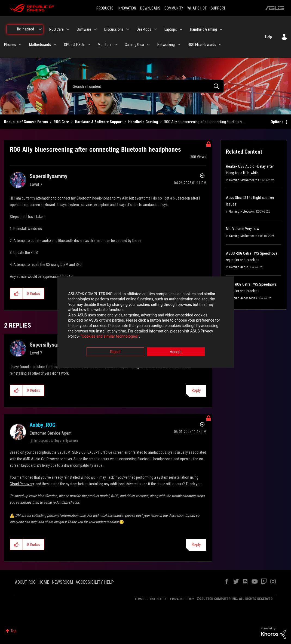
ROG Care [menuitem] (56, 29)
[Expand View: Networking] (179, 45)
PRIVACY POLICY (182, 599)
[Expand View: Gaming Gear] (148, 45)
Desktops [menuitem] (144, 29)
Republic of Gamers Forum (26, 122)
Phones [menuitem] (10, 45)
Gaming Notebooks (242, 211)
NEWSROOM (62, 582)
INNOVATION (127, 8)
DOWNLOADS (150, 8)
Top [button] (13, 631)
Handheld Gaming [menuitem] (203, 29)
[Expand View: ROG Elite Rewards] (220, 45)
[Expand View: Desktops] (155, 29)
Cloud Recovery (22, 484)
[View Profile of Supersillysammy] (49, 176)
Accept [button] (176, 352)
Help (269, 37)
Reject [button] (115, 352)
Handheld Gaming (143, 122)
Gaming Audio (239, 267)
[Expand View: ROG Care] (68, 29)
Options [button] (277, 122)
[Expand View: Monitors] (116, 45)
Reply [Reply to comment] (196, 391)
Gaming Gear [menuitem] (134, 45)
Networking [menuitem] (166, 45)
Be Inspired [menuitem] (26, 29)
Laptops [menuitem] (171, 29)
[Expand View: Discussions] (128, 29)
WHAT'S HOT (197, 8)
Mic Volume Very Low (243, 229)
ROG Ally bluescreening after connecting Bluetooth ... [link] (204, 122)
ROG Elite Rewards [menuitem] (202, 45)
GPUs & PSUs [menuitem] (74, 45)
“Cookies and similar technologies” (110, 337)
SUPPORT (218, 8)
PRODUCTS (105, 8)
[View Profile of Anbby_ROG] (43, 425)
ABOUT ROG (25, 582)
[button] (16, 294)
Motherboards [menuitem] (40, 45)
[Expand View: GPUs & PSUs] (89, 45)
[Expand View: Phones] (20, 45)
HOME (44, 582)
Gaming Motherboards (244, 180)
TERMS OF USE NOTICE (151, 599)
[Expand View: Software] (95, 29)
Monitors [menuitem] (105, 45)
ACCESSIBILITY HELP (95, 582)
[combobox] (145, 86)
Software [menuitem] (84, 29)
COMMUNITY (174, 8)
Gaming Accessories (243, 298)
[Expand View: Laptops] (181, 29)
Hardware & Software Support (99, 122)
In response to (56, 441)
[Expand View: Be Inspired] (40, 29)
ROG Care (61, 122)
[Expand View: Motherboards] (55, 45)
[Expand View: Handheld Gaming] (221, 29)
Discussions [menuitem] (114, 29)
